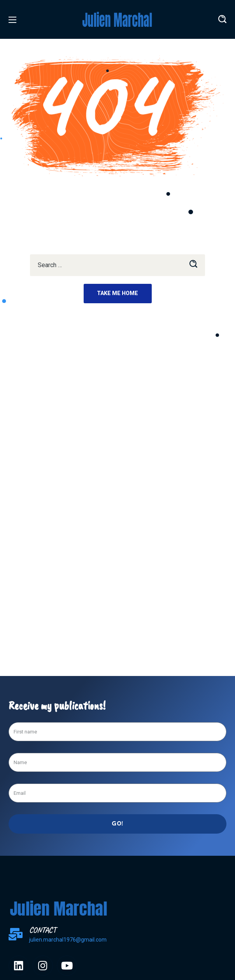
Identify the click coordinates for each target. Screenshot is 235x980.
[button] (222, 19)
